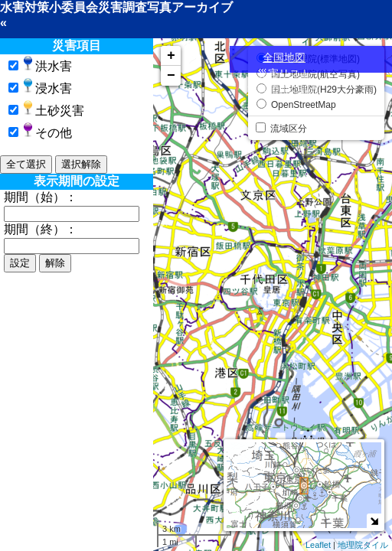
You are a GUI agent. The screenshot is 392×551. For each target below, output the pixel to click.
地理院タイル (363, 545)
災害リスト (284, 73)
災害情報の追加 (284, 90)
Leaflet (318, 545)
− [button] (171, 76)
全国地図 (284, 57)
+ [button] (171, 56)
